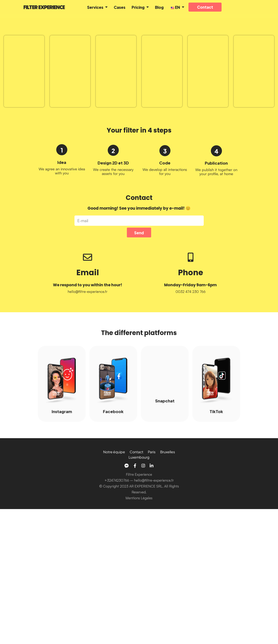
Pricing (140, 7)
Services (97, 7)
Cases (120, 7)
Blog (159, 7)
